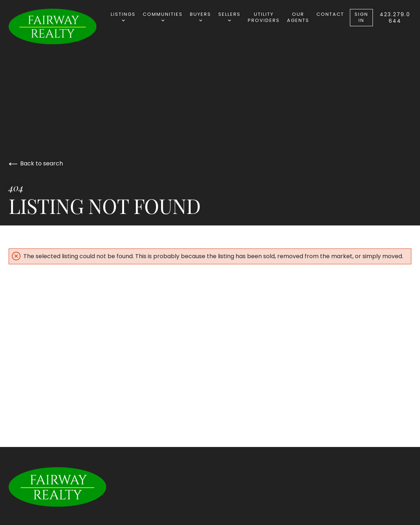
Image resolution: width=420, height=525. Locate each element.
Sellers (229, 16)
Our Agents (298, 17)
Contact (330, 14)
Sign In (361, 17)
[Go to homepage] (60, 26)
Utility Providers (264, 17)
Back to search (36, 163)
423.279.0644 (395, 18)
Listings (123, 16)
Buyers (200, 16)
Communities (163, 16)
